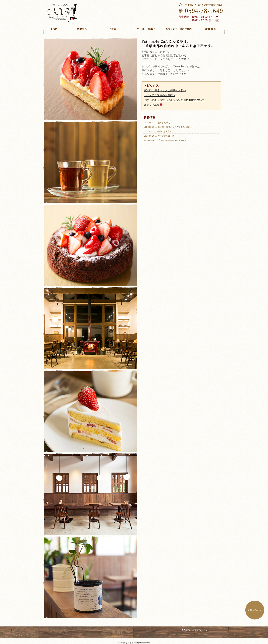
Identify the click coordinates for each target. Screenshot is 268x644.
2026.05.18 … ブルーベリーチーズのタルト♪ (165, 140)
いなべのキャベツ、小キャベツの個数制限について (174, 100)
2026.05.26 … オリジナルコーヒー (160, 136)
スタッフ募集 (153, 105)
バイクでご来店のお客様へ (160, 95)
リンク (209, 630)
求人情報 (186, 630)
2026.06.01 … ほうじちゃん (157, 123)
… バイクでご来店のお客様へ (158, 131)
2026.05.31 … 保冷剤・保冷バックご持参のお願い (167, 127)
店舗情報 (197, 630)
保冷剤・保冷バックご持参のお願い (165, 90)
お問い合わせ (255, 610)
